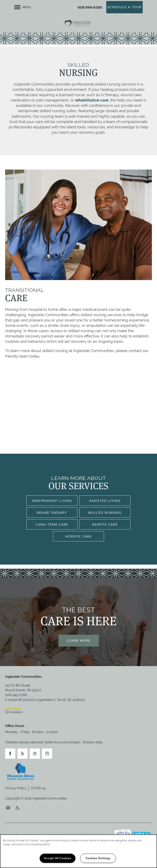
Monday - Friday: (18, 732)
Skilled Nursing (105, 513)
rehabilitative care (92, 100)
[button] (124, 7)
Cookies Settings (98, 858)
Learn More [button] (79, 641)
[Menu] (23, 7)
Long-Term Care (52, 525)
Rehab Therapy (52, 513)
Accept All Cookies (58, 858)
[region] (78, 851)
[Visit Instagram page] (35, 754)
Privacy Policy (16, 788)
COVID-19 (38, 788)
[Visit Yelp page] (22, 754)
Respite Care (105, 525)
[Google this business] (47, 754)
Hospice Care (78, 536)
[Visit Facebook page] (10, 754)
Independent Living (52, 501)
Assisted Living (105, 501)
